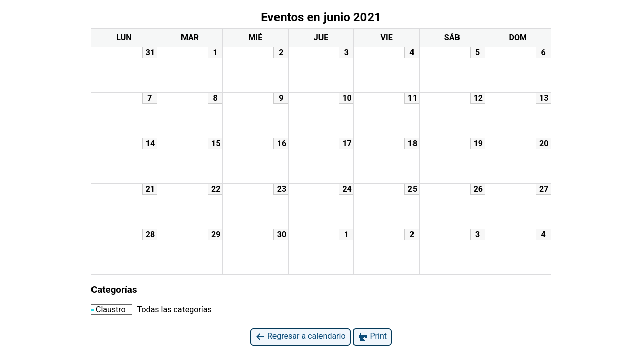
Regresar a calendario (301, 336)
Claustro (109, 310)
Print (372, 336)
